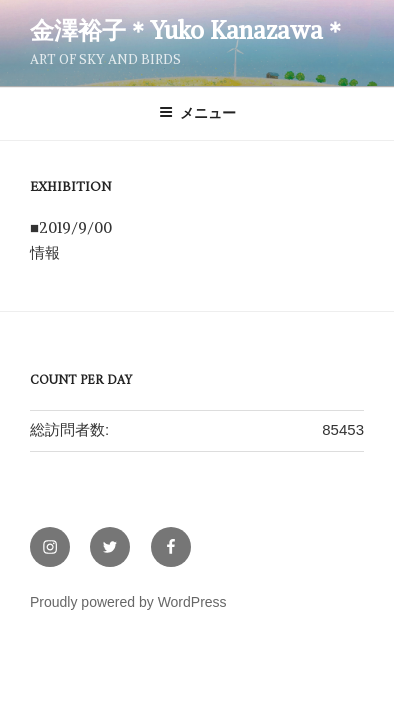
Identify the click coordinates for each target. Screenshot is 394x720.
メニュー (197, 113)
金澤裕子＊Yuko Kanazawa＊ (188, 30)
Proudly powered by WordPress (128, 602)
